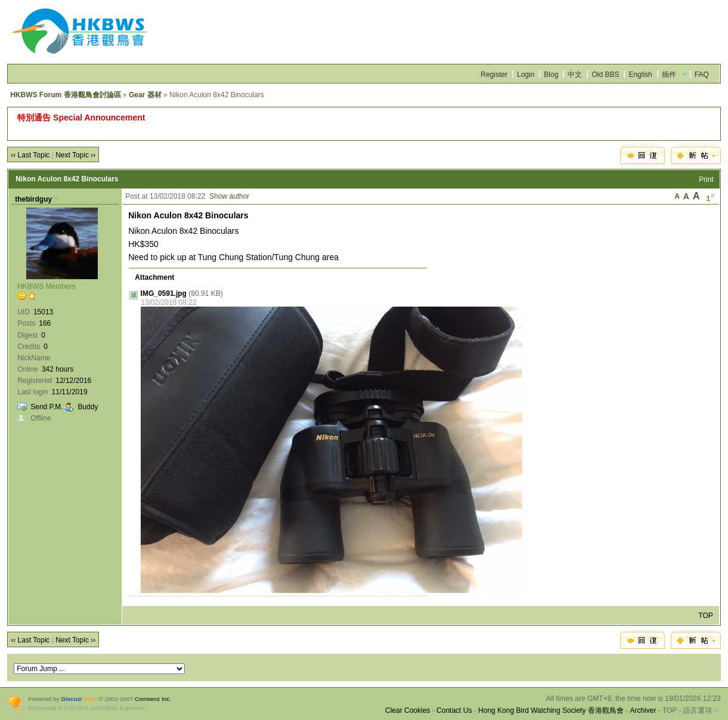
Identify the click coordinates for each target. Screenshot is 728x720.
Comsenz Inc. (153, 699)
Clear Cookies (408, 710)
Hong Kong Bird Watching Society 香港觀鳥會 (551, 710)
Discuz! (72, 699)
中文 (575, 75)
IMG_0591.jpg (164, 293)
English (640, 75)
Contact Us (454, 710)
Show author (229, 196)
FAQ (702, 75)
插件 (669, 75)
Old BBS (605, 75)
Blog (551, 75)
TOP (705, 616)
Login (526, 75)
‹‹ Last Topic (30, 155)
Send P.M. (47, 407)
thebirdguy (33, 199)
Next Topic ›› (75, 155)
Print (706, 180)
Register (494, 75)
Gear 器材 (145, 95)
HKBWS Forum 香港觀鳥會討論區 (65, 95)
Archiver (643, 710)
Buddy (88, 407)
